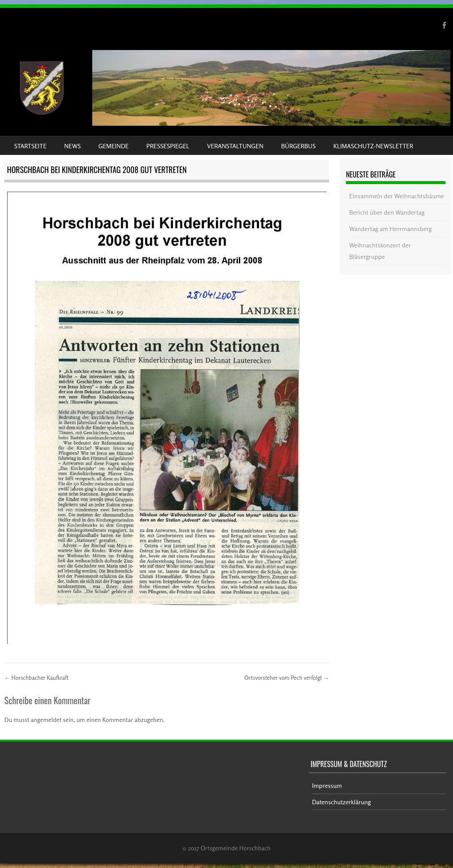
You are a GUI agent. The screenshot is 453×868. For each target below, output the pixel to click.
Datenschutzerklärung (341, 802)
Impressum (327, 785)
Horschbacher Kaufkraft (36, 678)
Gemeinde (114, 146)
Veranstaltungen (235, 146)
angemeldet (46, 719)
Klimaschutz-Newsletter (373, 146)
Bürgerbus (298, 146)
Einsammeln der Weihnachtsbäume (397, 196)
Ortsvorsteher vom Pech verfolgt (287, 678)
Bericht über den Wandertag (387, 212)
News (72, 146)
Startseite (30, 146)
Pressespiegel (168, 146)
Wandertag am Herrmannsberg (390, 229)
